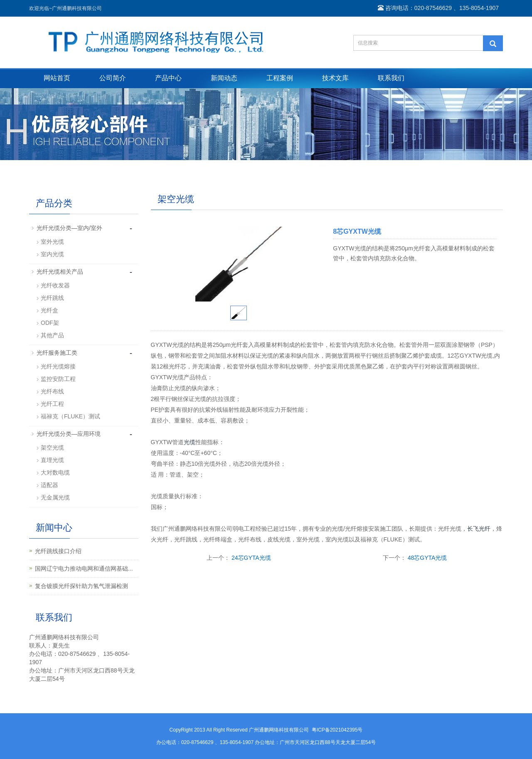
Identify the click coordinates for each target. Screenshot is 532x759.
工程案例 (280, 78)
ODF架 (50, 323)
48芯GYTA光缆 (427, 558)
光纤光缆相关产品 (60, 272)
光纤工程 (52, 404)
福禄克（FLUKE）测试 (70, 416)
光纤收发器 (55, 285)
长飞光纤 (479, 529)
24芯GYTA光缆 (251, 558)
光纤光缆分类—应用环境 (69, 434)
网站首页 (57, 78)
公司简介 (113, 78)
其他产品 (52, 335)
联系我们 (391, 78)
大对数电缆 (55, 472)
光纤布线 (52, 391)
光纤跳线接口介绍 (58, 551)
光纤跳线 (52, 298)
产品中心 (168, 78)
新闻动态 (224, 78)
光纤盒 (49, 310)
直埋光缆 (52, 460)
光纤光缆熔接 (58, 366)
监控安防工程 (58, 379)
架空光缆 (52, 447)
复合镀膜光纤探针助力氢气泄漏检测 (81, 586)
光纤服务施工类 (57, 353)
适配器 (49, 485)
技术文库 (335, 78)
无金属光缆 (55, 497)
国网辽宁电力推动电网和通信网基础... (84, 569)
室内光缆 (52, 254)
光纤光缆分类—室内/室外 (69, 228)
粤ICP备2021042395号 (337, 730)
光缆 (190, 442)
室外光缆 (52, 242)
